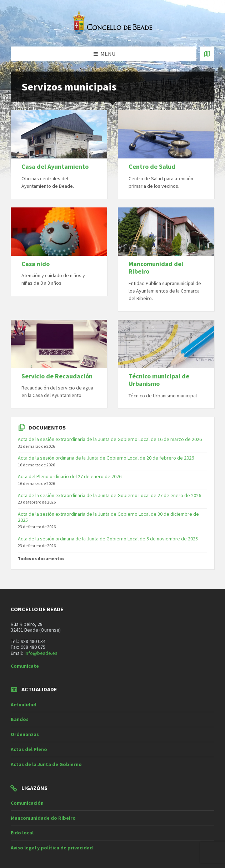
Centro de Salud (152, 166)
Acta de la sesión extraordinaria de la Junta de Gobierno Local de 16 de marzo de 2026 (110, 439)
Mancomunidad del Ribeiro (156, 268)
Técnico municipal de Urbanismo (159, 380)
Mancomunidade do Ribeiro (43, 818)
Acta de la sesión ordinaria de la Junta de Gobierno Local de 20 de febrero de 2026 (106, 458)
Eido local (22, 833)
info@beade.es (41, 653)
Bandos (20, 719)
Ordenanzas (25, 734)
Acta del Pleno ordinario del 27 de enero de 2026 (70, 476)
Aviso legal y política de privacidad (52, 848)
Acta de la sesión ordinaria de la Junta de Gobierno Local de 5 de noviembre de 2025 (108, 539)
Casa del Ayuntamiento (55, 166)
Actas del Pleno (29, 749)
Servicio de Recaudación (57, 376)
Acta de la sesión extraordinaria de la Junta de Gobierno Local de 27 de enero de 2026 (109, 495)
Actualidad (24, 705)
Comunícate (25, 666)
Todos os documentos (41, 558)
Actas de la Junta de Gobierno (46, 764)
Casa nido (36, 264)
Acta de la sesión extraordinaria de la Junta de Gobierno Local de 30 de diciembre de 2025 (108, 517)
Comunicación (27, 803)
